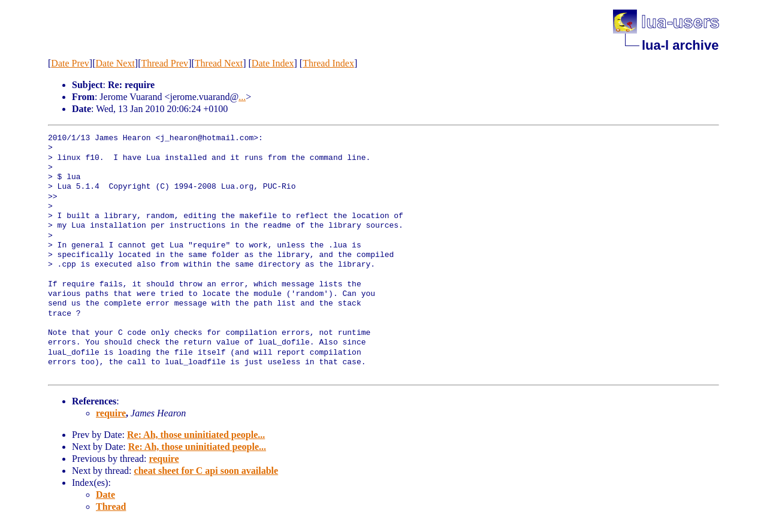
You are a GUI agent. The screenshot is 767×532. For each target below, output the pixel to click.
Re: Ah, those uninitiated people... (196, 435)
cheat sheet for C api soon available (206, 471)
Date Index (273, 63)
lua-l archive (680, 45)
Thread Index (328, 63)
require (111, 413)
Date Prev (70, 63)
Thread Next (219, 63)
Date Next (115, 63)
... (242, 97)
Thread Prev (164, 63)
